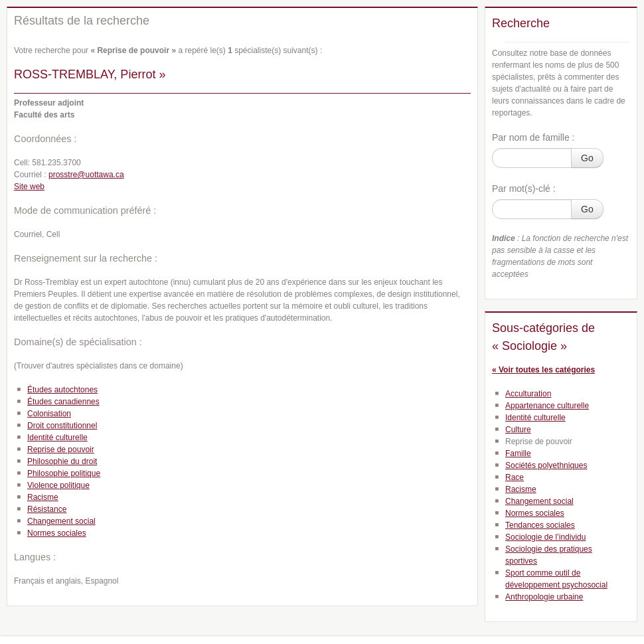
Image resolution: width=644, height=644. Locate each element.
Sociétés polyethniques (546, 465)
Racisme (43, 497)
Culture (518, 430)
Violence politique (58, 485)
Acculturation (528, 394)
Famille (518, 453)
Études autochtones (62, 390)
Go (587, 158)
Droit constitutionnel (62, 426)
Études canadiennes (63, 402)
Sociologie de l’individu (545, 537)
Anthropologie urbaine (544, 597)
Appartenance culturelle (547, 406)
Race (515, 477)
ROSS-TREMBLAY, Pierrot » (90, 74)
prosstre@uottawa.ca (86, 175)
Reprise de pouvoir (61, 449)
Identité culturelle (57, 438)
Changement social (61, 521)
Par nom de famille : (533, 137)
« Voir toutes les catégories (543, 370)
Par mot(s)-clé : (524, 189)
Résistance (47, 509)
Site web (29, 187)
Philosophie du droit (62, 461)
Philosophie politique (64, 473)
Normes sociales (57, 533)
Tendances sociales (540, 525)
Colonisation (49, 414)
